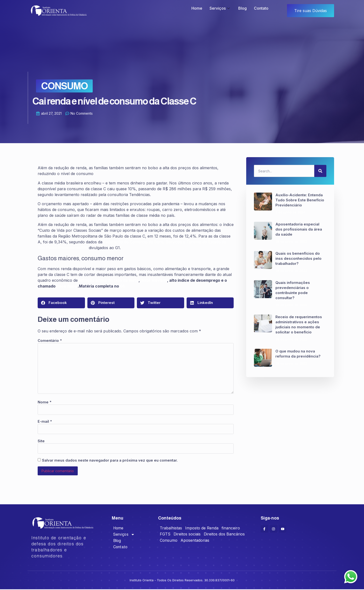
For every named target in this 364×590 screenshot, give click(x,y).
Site (41, 441)
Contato (261, 8)
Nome (45, 402)
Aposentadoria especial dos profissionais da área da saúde (299, 229)
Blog (242, 8)
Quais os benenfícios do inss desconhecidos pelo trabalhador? (298, 258)
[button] (61, 303)
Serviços (220, 8)
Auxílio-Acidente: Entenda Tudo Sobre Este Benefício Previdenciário (300, 200)
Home (197, 8)
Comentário (50, 341)
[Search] (320, 171)
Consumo (55, 86)
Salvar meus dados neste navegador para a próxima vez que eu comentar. (110, 460)
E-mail (45, 421)
